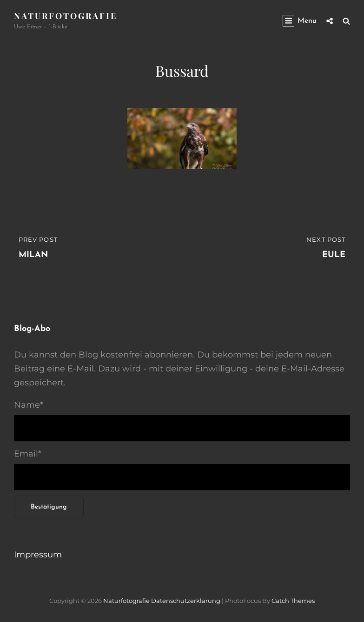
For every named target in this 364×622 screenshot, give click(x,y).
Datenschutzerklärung (186, 601)
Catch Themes (293, 601)
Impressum (38, 555)
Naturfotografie (66, 16)
